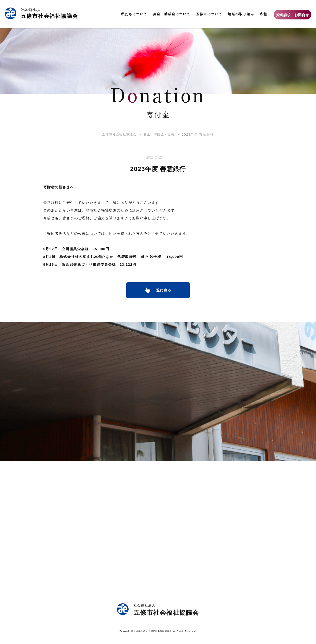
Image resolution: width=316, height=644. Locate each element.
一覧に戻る (162, 291)
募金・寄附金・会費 (156, 134)
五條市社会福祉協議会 (118, 134)
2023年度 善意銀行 (196, 134)
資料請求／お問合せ (293, 15)
